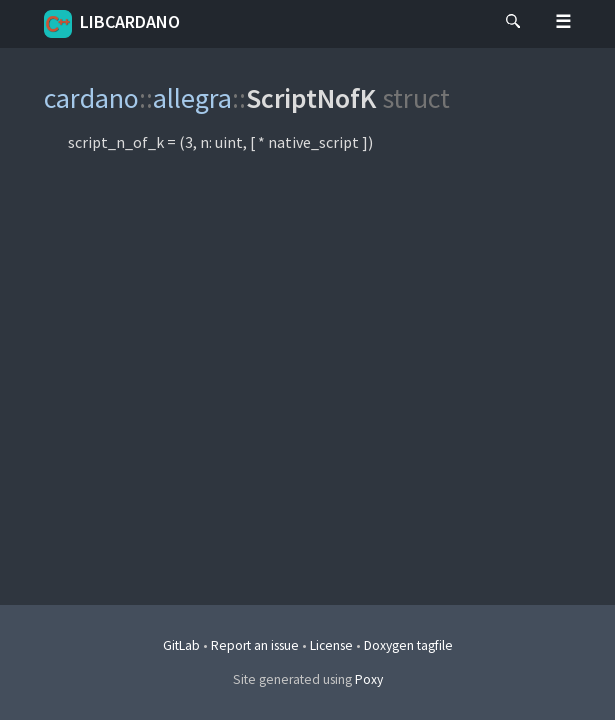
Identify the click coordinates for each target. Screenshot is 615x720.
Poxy (369, 679)
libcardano (112, 24)
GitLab (181, 645)
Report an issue (255, 645)
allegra (192, 98)
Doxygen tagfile (408, 645)
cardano (91, 98)
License (331, 645)
